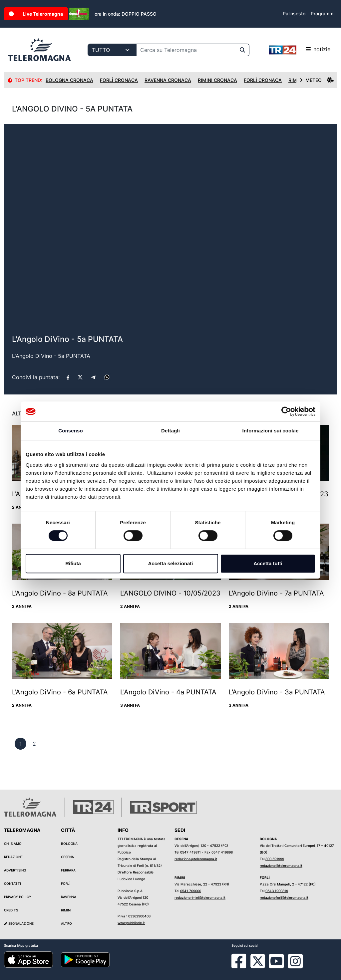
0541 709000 (191, 891)
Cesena (67, 857)
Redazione (13, 857)
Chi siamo (13, 844)
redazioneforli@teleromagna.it (284, 897)
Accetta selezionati (170, 563)
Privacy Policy (18, 897)
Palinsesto (294, 13)
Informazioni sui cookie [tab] (271, 431)
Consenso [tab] (70, 431)
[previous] (20, 744)
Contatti (12, 883)
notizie (300, 50)
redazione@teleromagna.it (196, 859)
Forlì (66, 883)
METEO (317, 80)
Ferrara (68, 870)
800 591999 (275, 859)
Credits (11, 910)
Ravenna (69, 897)
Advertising (15, 870)
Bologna (69, 844)
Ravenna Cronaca (168, 80)
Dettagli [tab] (170, 431)
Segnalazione (19, 923)
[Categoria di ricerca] (112, 50)
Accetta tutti (268, 563)
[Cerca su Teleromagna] (186, 50)
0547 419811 (190, 852)
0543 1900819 (277, 891)
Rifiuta (73, 563)
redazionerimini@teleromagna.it (200, 897)
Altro (66, 923)
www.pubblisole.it (131, 923)
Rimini (66, 910)
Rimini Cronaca (217, 80)
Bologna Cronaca (69, 80)
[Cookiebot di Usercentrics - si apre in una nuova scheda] (286, 411)
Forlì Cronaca (119, 80)
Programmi (323, 13)
